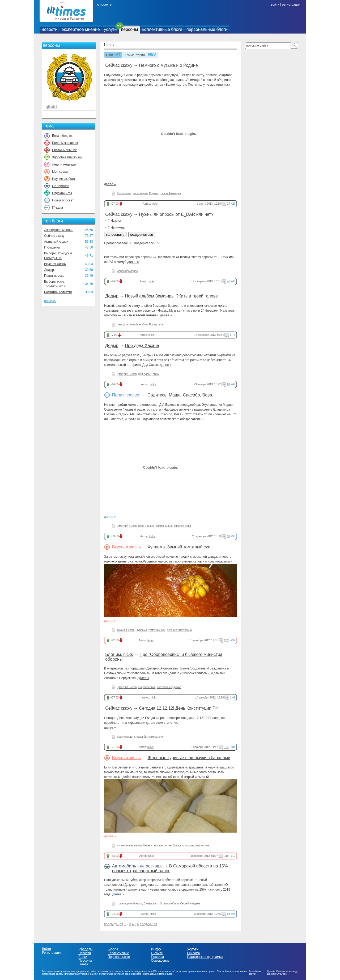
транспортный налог (130, 903)
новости (50, 29)
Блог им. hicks (119, 654)
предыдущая (114, 924)
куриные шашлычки (129, 845)
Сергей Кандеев (190, 903)
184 (226, 747)
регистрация (291, 5)
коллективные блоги (162, 29)
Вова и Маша (146, 526)
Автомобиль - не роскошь (137, 866)
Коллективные (118, 953)
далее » (110, 184)
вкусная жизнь (126, 630)
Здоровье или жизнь (67, 157)
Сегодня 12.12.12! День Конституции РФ (179, 708)
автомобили (171, 903)
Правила (157, 957)
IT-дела (58, 208)
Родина (154, 193)
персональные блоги (207, 29)
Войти (46, 949)
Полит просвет (63, 200)
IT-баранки (52, 247)
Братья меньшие (64, 150)
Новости (84, 953)
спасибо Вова (182, 526)
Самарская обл (153, 903)
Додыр (49, 270)
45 (229, 281)
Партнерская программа (205, 957)
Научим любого (63, 179)
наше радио (140, 193)
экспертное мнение (81, 29)
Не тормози (61, 186)
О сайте (157, 953)
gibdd (51, 107)
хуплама (142, 630)
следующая (148, 924)
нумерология (156, 737)
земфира (123, 324)
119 (226, 856)
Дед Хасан (145, 374)
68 (229, 914)
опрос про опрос (127, 271)
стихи (156, 374)
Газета (83, 964)
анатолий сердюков (169, 687)
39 (229, 536)
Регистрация (51, 953)
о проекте (104, 5)
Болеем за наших (65, 143)
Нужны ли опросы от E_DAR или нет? (176, 214)
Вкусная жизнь (55, 264)
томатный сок (157, 630)
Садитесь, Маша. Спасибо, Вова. (180, 395)
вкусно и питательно (179, 630)
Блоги (83, 957)
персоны (130, 29)
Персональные (119, 957)
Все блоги (50, 301)
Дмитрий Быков (127, 374)
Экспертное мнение (59, 230)
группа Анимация (170, 193)
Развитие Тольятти (58, 292)
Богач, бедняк (62, 136)
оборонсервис (147, 687)
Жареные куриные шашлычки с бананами (189, 758)
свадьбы (142, 737)
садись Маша (164, 526)
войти (275, 5)
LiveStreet (282, 974)
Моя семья (60, 172)
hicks (109, 45)
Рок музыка (124, 193)
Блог (110, 55)
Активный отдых (56, 242)
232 (226, 640)
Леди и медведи (64, 164)
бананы (148, 845)
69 (229, 384)
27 (229, 204)
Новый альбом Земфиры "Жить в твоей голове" (172, 296)
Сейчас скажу (54, 236)
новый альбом (139, 324)
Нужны (113, 221)
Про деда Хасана (142, 346)
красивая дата (126, 737)
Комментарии (135, 55)
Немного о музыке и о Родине (168, 65)
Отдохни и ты (62, 193)
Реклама (193, 953)
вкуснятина (202, 845)
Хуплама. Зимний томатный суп (179, 547)
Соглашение (160, 961)
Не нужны (115, 228)
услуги (110, 29)
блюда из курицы (183, 845)
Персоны (85, 961)
